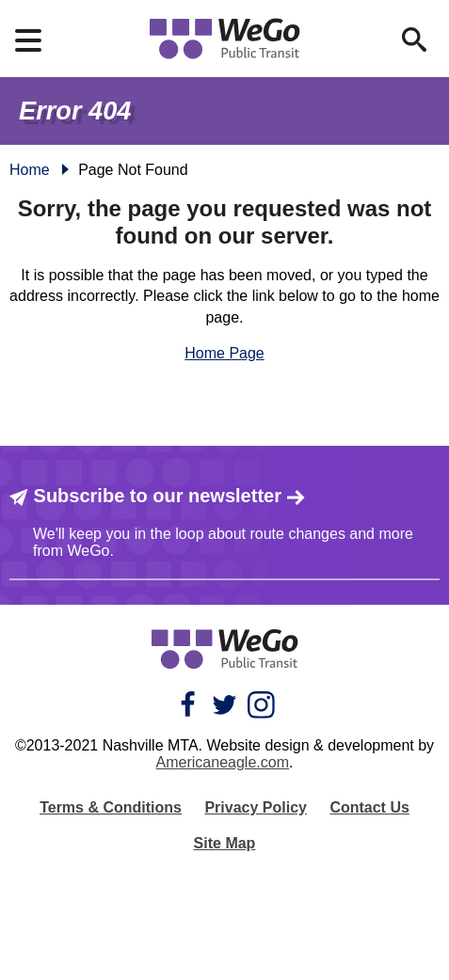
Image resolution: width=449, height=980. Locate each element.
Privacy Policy (256, 807)
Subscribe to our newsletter (158, 496)
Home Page (224, 353)
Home (30, 170)
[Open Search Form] (414, 40)
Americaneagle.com (223, 762)
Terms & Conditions (111, 807)
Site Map (225, 843)
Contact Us (369, 807)
